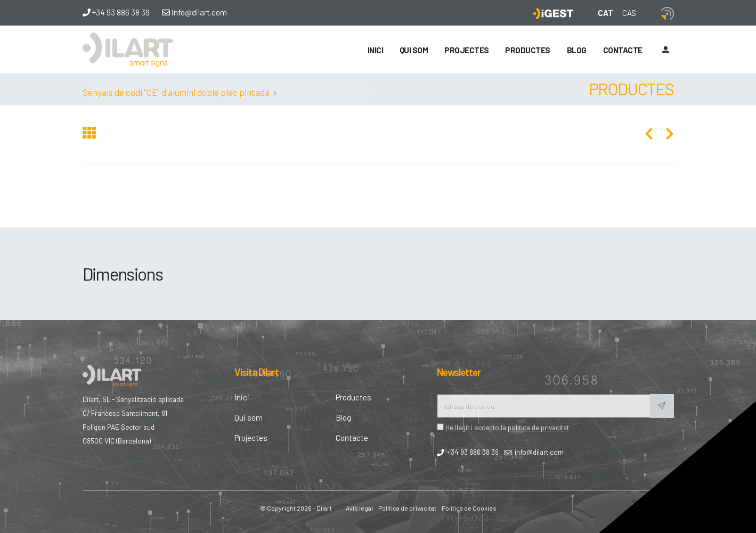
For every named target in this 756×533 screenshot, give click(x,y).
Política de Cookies (469, 508)
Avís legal (359, 508)
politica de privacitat (538, 427)
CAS (629, 13)
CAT (605, 13)
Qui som (414, 50)
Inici (376, 50)
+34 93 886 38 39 (116, 12)
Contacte (623, 50)
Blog (577, 50)
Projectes (467, 50)
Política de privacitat (407, 508)
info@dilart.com (194, 12)
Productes (528, 50)
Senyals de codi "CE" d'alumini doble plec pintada (176, 92)
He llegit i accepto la (503, 427)
